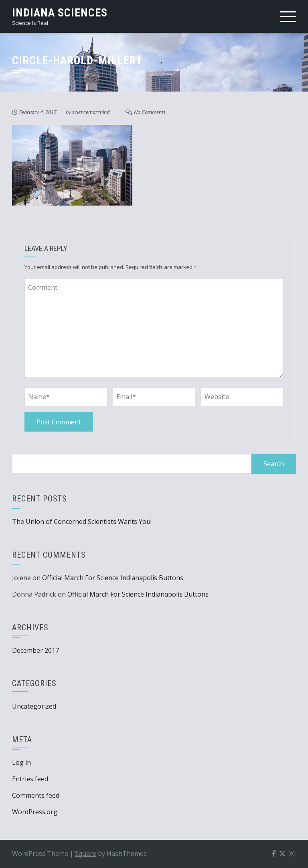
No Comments (150, 112)
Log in (21, 762)
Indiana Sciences (60, 13)
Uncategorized (34, 706)
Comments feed (36, 795)
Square (86, 854)
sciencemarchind (91, 112)
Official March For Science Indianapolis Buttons (113, 578)
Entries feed (30, 779)
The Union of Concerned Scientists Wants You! (82, 522)
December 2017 (35, 650)
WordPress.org (35, 812)
